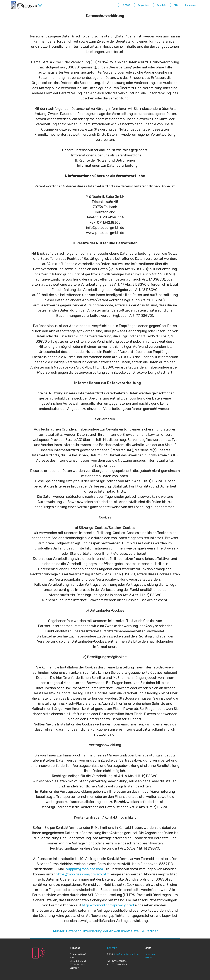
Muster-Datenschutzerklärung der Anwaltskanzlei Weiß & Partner (105, 931)
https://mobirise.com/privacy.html (83, 874)
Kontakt (112, 948)
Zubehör (159, 5)
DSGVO (148, 958)
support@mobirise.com (84, 869)
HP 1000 (123, 5)
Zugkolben (141, 5)
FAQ (173, 5)
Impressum (150, 954)
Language (188, 5)
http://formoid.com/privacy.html (108, 905)
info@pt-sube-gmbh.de (126, 954)
